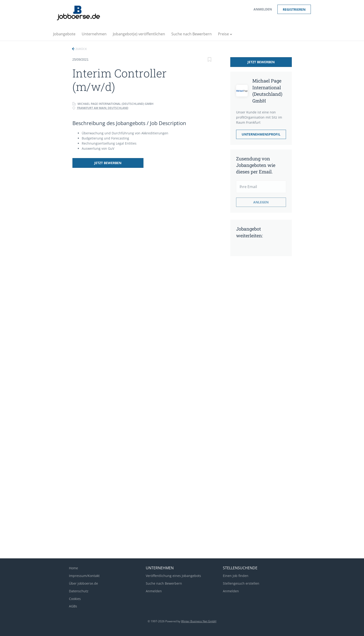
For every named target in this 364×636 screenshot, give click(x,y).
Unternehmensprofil (261, 134)
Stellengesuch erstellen (241, 583)
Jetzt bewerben (103, 163)
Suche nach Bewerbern (164, 583)
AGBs (73, 606)
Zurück (81, 49)
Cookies (75, 599)
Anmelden (263, 9)
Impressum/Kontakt (84, 576)
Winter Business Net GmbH (199, 621)
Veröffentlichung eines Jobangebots (173, 576)
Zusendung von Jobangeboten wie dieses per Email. (256, 165)
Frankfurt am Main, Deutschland (103, 108)
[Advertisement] (255, 333)
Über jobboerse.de (83, 583)
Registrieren (294, 9)
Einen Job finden (236, 576)
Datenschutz (79, 591)
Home (73, 568)
